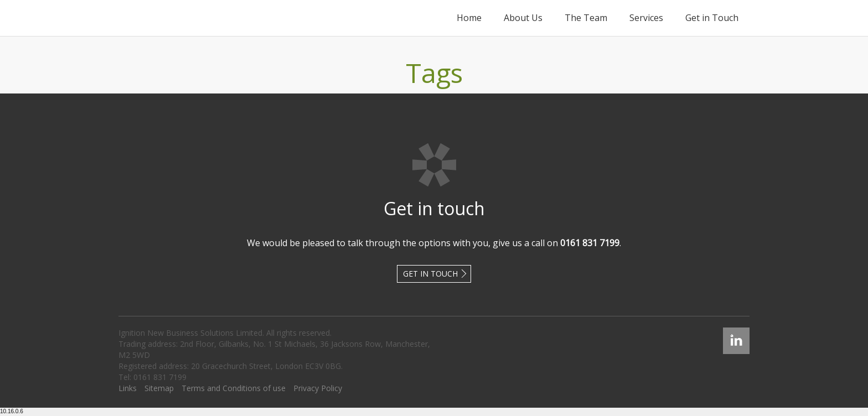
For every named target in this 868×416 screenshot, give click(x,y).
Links (128, 388)
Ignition (169, 18)
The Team (586, 18)
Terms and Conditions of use (234, 388)
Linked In (736, 333)
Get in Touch (712, 18)
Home (469, 18)
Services (646, 18)
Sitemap (159, 388)
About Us (523, 18)
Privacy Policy (318, 388)
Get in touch (430, 274)
